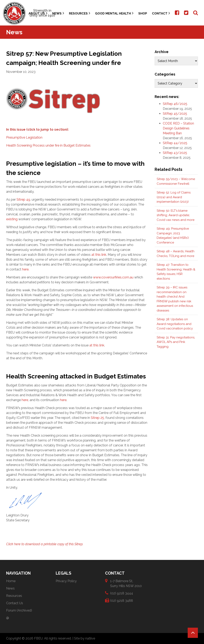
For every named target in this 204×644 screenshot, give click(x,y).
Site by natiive (85, 638)
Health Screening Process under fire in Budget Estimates (48, 145)
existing (12, 219)
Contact (161, 13)
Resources (80, 13)
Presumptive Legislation (24, 137)
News (58, 13)
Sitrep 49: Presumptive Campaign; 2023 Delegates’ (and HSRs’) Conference (173, 236)
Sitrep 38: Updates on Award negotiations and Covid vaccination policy (175, 324)
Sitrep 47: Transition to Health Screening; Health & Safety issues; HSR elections (176, 272)
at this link (99, 255)
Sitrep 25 (97, 418)
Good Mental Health (114, 13)
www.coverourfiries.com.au (113, 277)
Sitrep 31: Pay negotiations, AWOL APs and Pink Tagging (176, 342)
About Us (38, 13)
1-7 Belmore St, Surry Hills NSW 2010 (126, 583)
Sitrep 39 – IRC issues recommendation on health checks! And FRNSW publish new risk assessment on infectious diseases (175, 299)
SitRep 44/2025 (175, 143)
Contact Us (15, 603)
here (25, 400)
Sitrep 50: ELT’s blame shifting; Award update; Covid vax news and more (176, 215)
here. (26, 269)
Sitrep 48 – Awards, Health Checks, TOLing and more (176, 254)
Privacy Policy (66, 581)
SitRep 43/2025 (175, 153)
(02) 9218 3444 (122, 593)
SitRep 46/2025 (175, 104)
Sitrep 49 (23, 200)
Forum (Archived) (19, 610)
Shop (143, 13)
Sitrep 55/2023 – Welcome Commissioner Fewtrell (176, 181)
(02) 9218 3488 (122, 600)
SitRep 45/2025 (175, 114)
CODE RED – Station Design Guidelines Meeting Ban (178, 128)
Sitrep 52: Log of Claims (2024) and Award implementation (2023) (174, 197)
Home (11, 581)
